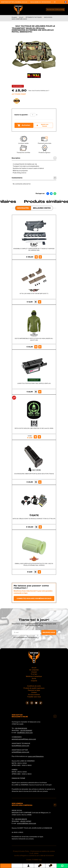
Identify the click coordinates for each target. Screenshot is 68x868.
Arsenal (34, 672)
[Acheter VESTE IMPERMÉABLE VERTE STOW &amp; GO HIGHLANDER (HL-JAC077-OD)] (36, 347)
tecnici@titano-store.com (20, 746)
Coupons (34, 681)
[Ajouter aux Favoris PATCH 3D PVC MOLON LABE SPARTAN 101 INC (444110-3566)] (39, 437)
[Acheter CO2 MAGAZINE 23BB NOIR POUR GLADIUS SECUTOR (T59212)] (36, 482)
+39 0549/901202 (21, 728)
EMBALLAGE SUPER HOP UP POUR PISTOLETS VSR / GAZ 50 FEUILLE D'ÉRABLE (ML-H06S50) (34, 564)
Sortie (34, 679)
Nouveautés (23, 208)
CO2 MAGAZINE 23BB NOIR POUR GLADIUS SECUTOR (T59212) (34, 474)
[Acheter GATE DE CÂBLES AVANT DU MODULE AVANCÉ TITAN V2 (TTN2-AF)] (36, 527)
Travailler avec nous (34, 697)
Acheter (24, 125)
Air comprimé (34, 670)
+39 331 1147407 (26, 821)
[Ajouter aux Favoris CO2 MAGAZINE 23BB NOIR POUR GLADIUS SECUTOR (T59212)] (40, 482)
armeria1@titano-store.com (27, 823)
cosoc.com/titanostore (36, 756)
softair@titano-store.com (22, 2)
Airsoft (21, 17)
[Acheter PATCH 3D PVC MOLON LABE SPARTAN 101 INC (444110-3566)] (35, 437)
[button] (66, 2)
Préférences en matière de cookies (43, 851)
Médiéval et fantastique (34, 676)
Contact (34, 692)
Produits (14, 17)
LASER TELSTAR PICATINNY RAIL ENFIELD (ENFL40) (34, 383)
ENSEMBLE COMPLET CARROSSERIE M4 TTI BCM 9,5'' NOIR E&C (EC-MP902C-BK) (34, 249)
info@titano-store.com (25, 733)
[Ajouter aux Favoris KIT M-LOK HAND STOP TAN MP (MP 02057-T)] (40, 302)
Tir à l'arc (34, 674)
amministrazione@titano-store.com (24, 739)
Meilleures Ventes (42, 208)
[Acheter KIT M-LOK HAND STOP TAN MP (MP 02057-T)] (36, 302)
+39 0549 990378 (21, 819)
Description (34, 158)
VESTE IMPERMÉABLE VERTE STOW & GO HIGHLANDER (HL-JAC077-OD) (34, 339)
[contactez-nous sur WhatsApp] (62, 866)
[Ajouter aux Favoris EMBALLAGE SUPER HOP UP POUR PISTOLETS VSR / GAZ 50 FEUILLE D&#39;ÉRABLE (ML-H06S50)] (39, 572)
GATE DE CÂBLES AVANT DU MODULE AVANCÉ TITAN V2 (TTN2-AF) (34, 519)
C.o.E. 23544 (34, 853)
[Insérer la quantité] (33, 115)
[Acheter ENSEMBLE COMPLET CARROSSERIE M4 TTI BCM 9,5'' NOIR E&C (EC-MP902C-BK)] (36, 257)
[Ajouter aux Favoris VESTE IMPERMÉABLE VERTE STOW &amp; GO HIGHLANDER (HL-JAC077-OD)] (40, 347)
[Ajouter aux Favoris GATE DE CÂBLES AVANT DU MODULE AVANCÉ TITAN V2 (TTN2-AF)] (40, 527)
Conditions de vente (34, 686)
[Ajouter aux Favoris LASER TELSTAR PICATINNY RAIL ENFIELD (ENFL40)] (40, 392)
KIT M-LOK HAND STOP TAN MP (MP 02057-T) (34, 294)
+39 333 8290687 (26, 730)
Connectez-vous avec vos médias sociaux (34, 598)
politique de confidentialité (28, 637)
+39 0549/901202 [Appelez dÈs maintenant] (47, 2)
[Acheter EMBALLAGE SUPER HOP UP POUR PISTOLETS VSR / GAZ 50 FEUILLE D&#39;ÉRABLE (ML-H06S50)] (35, 572)
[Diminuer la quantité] (29, 115)
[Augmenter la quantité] (37, 115)
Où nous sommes (34, 695)
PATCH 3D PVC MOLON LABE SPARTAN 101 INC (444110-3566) (34, 428)
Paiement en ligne (34, 690)
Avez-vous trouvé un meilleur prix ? (39, 91)
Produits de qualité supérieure (34, 688)
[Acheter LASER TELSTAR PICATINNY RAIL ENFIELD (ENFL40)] (36, 392)
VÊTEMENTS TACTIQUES (34, 17)
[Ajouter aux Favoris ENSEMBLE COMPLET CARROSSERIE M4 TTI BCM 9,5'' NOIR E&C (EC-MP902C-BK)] (40, 257)
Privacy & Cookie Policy (21, 851)
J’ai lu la (25, 637)
